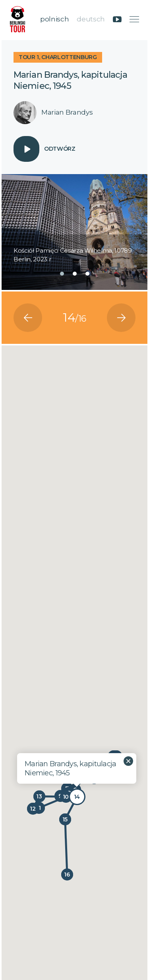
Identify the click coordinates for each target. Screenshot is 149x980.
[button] (62, 274)
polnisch (54, 19)
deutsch (91, 19)
